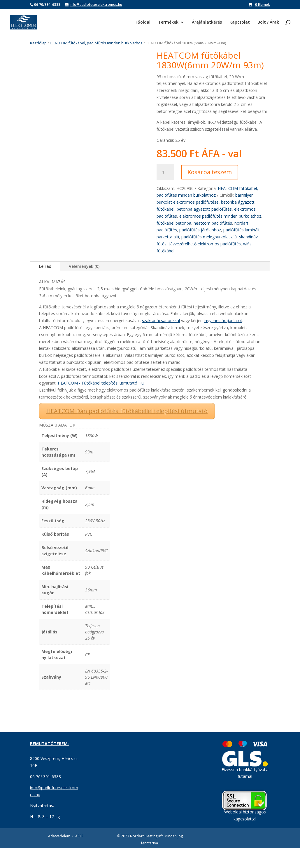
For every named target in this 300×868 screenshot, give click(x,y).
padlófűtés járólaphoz (200, 230)
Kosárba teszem (210, 172)
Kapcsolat (240, 23)
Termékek (168, 23)
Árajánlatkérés (207, 23)
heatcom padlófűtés (213, 223)
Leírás (45, 286)
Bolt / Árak (268, 23)
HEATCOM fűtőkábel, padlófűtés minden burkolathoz (96, 43)
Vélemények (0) (84, 286)
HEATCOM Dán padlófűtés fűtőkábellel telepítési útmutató (127, 431)
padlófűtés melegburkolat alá (209, 237)
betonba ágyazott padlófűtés (204, 209)
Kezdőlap (38, 43)
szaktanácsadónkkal (161, 341)
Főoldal (143, 23)
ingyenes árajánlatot (223, 341)
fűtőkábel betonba (174, 223)
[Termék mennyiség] (165, 172)
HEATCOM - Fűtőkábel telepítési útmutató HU (101, 403)
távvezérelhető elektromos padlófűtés (205, 244)
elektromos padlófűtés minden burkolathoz (220, 216)
